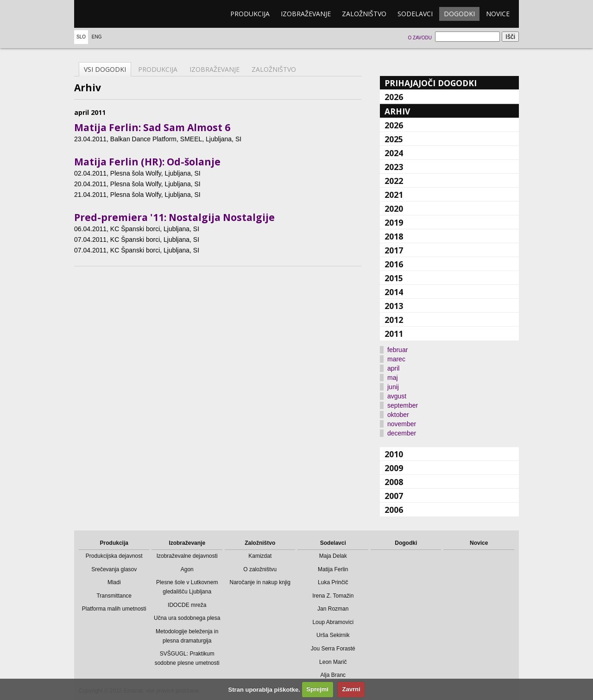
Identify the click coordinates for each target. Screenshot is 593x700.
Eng (97, 37)
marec (396, 359)
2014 (394, 292)
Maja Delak (333, 556)
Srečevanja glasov (114, 569)
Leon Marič (333, 662)
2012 (394, 320)
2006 (394, 510)
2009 (394, 468)
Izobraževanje (306, 14)
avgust (397, 396)
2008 (394, 482)
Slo (81, 37)
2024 (394, 153)
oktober (398, 415)
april (393, 368)
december (402, 433)
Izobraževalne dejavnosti (187, 556)
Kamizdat (260, 556)
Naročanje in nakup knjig (260, 582)
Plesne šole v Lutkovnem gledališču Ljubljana (187, 587)
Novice (498, 14)
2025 (394, 139)
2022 (394, 181)
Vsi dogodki (105, 69)
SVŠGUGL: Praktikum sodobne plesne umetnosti (187, 658)
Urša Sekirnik (333, 635)
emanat (118, 14)
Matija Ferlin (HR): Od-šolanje (147, 162)
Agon (187, 569)
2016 (394, 264)
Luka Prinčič (333, 582)
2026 (394, 97)
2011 (394, 334)
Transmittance (114, 596)
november (402, 424)
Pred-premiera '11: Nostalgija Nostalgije (174, 217)
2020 (394, 208)
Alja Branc (333, 675)
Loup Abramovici (333, 622)
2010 (394, 454)
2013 (394, 306)
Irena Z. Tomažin (333, 596)
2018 (394, 236)
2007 (394, 496)
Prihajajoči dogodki (431, 83)
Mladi (114, 582)
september (403, 405)
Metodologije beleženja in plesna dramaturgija (187, 636)
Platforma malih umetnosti (114, 609)
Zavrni (351, 689)
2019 (394, 222)
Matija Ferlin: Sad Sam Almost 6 (152, 127)
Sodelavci (415, 14)
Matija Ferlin (333, 569)
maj (393, 378)
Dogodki (459, 14)
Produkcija (250, 14)
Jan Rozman (333, 609)
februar (397, 350)
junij (393, 387)
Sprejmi (317, 689)
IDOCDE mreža (187, 605)
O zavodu (420, 38)
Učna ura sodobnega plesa (187, 618)
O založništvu (260, 569)
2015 (394, 278)
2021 (394, 195)
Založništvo (364, 14)
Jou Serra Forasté (333, 649)
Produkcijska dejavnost (114, 556)
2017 (394, 250)
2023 (394, 167)
